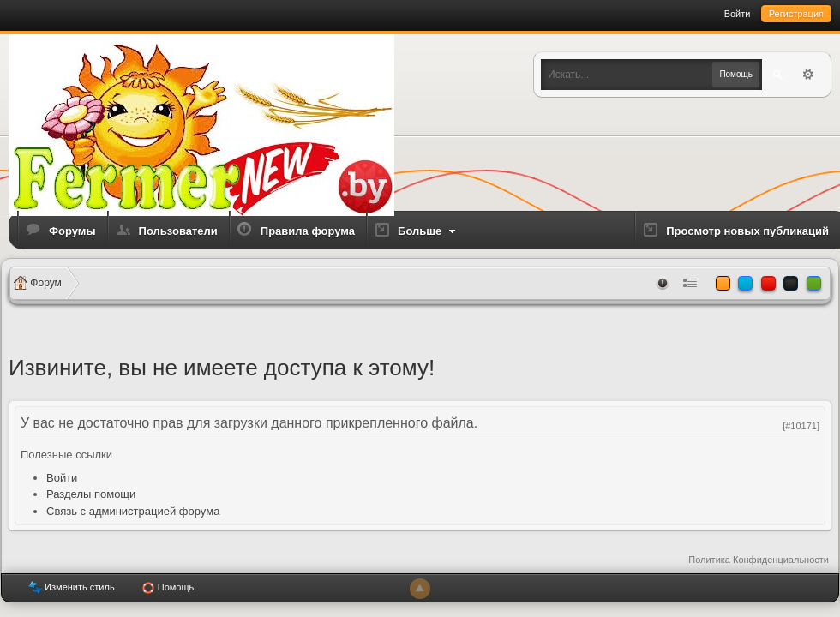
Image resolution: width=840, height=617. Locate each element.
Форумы (72, 231)
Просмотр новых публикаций (747, 231)
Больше (429, 231)
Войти (738, 14)
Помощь (168, 588)
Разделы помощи (91, 494)
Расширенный (808, 75)
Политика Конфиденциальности (759, 560)
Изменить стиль (72, 588)
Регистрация (796, 14)
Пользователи (178, 231)
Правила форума (308, 231)
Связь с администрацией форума (133, 511)
